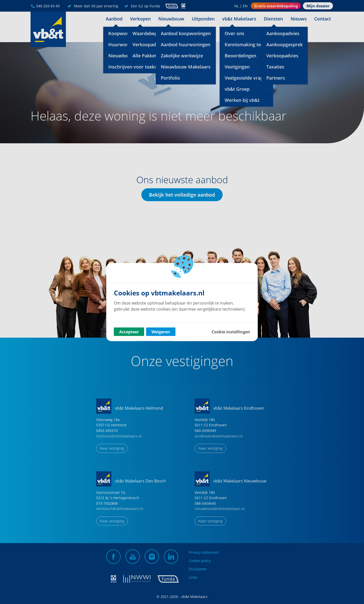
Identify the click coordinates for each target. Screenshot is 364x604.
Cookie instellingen (231, 332)
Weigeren (161, 332)
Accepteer (129, 332)
